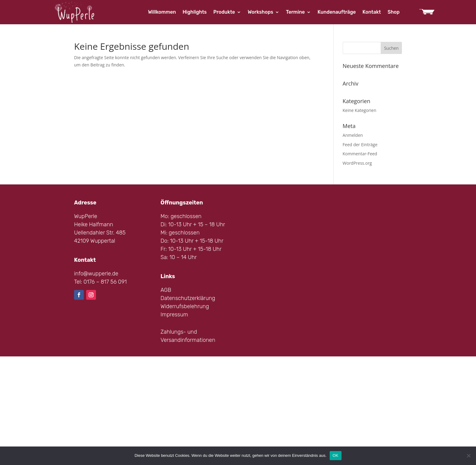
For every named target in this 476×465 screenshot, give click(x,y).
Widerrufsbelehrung (185, 306)
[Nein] (468, 456)
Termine (295, 12)
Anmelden (353, 135)
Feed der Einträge (360, 145)
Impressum (174, 315)
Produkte (224, 12)
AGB (166, 290)
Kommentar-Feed (360, 154)
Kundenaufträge (337, 12)
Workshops (260, 12)
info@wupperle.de (96, 274)
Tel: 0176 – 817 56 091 (100, 282)
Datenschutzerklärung (188, 298)
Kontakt (372, 12)
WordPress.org (357, 163)
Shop (394, 12)
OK (336, 455)
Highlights (194, 12)
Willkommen (162, 12)
